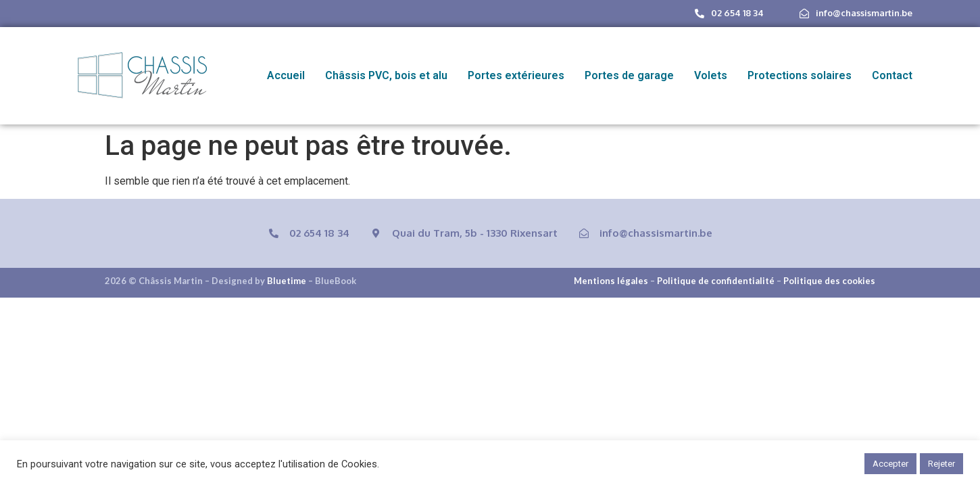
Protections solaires (800, 75)
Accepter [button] (890, 464)
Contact (892, 75)
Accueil (286, 75)
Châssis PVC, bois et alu (386, 75)
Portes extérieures (516, 75)
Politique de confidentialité (716, 281)
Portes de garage (629, 75)
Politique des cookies (829, 281)
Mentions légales (611, 281)
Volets (711, 75)
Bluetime (287, 281)
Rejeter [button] (941, 464)
